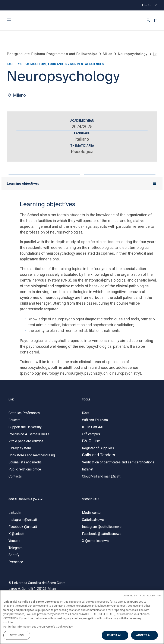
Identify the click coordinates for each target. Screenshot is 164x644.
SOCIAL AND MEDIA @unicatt (26, 499)
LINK (11, 400)
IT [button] (156, 20)
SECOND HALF (91, 499)
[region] (82, 617)
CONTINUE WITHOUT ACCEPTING (142, 596)
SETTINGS (17, 635)
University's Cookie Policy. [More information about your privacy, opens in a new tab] (57, 627)
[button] (148, 20)
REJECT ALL (115, 635)
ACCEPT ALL (144, 635)
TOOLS (86, 400)
